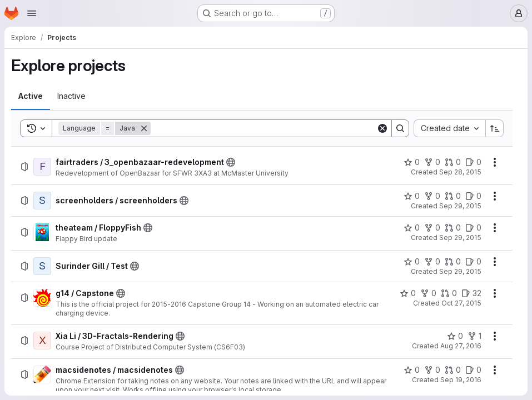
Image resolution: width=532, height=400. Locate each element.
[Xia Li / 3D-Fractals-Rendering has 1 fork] (474, 336)
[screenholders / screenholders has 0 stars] (412, 196)
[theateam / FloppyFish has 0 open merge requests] (453, 228)
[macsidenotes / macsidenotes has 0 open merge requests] (453, 370)
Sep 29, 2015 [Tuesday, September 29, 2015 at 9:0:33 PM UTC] (460, 237)
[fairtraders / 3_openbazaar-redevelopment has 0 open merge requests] (453, 162)
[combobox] (449, 128)
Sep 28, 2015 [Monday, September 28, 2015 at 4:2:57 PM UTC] (460, 172)
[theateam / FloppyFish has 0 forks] (432, 228)
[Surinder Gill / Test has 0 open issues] (473, 262)
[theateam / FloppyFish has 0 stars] (412, 228)
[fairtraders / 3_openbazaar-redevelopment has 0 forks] (432, 162)
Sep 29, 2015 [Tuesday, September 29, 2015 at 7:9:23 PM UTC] (460, 206)
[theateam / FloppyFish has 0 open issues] (473, 228)
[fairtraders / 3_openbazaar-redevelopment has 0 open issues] (473, 162)
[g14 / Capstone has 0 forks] (428, 293)
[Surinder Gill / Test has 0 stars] (412, 262)
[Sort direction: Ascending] (495, 128)
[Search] (263, 128)
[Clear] (382, 128)
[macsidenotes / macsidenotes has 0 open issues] (473, 370)
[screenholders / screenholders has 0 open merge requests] (453, 196)
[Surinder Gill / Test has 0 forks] (432, 262)
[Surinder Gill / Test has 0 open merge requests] (453, 262)
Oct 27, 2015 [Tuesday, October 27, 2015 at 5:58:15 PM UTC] (461, 303)
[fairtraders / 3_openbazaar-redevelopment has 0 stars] (412, 162)
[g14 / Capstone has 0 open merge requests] (449, 293)
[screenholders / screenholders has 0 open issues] (473, 196)
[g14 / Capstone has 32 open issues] (471, 293)
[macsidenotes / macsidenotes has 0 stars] (412, 370)
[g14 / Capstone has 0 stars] (408, 293)
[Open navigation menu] (32, 13)
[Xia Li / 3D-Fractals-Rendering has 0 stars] (455, 336)
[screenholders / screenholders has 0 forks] (432, 196)
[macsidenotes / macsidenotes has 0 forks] (432, 370)
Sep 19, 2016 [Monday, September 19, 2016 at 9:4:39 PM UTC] (461, 380)
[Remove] (144, 128)
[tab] (31, 96)
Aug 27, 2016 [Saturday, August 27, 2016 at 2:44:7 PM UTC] (461, 346)
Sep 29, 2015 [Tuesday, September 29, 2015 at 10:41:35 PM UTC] (460, 271)
